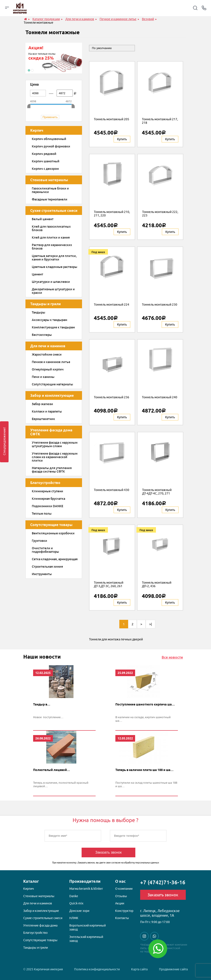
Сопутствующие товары (51, 525)
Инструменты (42, 574)
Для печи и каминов (48, 346)
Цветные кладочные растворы (55, 267)
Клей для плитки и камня (51, 237)
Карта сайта (139, 969)
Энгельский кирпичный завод (86, 939)
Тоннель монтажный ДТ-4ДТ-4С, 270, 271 (157, 492)
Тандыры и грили (46, 304)
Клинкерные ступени (47, 491)
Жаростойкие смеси (47, 354)
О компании (124, 889)
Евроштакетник (43, 419)
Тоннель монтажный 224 (112, 305)
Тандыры (38, 312)
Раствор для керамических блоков (52, 247)
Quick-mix (76, 903)
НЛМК (74, 918)
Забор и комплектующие (52, 395)
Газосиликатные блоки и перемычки (50, 190)
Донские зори (79, 911)
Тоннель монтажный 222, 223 (160, 214)
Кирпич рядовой (44, 154)
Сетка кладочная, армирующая (55, 559)
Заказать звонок (109, 852)
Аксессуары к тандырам (49, 320)
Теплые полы (42, 514)
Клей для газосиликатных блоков (51, 228)
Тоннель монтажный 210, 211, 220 (112, 214)
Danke (74, 896)
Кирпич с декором (45, 169)
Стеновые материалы (49, 180)
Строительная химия (47, 567)
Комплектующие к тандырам (53, 327)
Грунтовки (39, 541)
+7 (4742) (163, 882)
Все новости (172, 657)
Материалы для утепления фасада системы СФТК (52, 470)
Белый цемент (43, 219)
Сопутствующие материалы (52, 384)
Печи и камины (43, 377)
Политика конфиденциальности (97, 969)
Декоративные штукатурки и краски (53, 291)
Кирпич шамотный (46, 161)
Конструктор (124, 911)
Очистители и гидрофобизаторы (45, 550)
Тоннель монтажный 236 (112, 397)
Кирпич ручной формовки (51, 146)
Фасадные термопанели (50, 199)
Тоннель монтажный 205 (112, 119)
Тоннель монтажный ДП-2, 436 (157, 584)
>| (150, 624)
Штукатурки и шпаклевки (51, 282)
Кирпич (37, 130)
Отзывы (121, 896)
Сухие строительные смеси (54, 211)
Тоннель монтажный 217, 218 (160, 121)
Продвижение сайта (173, 969)
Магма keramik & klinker (86, 889)
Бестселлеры (42, 335)
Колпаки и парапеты (47, 411)
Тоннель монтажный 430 (112, 490)
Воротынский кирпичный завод (88, 927)
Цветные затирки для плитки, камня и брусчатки (54, 258)
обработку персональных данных (141, 863)
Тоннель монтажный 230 (160, 305)
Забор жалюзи (42, 404)
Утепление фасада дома (40, 925)
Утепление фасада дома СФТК (51, 432)
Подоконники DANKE (47, 506)
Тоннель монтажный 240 (160, 397)
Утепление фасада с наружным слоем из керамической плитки (55, 457)
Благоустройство (45, 483)
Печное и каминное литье (51, 362)
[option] (54, 58)
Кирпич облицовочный (49, 139)
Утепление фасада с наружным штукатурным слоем (55, 444)
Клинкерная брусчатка (48, 499)
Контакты (122, 918)
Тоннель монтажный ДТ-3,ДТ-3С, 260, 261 (109, 584)
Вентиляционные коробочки (53, 533)
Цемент (38, 274)
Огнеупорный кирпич (48, 369)
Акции (120, 903)
